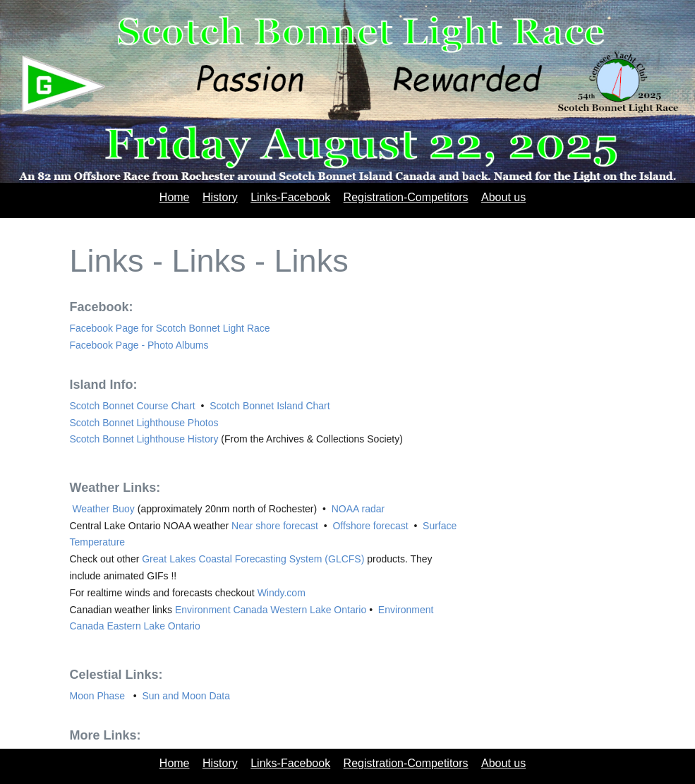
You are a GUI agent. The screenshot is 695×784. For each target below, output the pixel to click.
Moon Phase (99, 696)
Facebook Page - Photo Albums (139, 345)
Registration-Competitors (406, 197)
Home (175, 197)
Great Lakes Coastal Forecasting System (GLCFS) (254, 559)
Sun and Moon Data (186, 696)
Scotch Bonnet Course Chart (134, 406)
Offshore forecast (371, 526)
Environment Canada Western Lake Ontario (271, 610)
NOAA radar (358, 509)
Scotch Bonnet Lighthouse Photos (144, 423)
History (220, 197)
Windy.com (282, 593)
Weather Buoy (104, 509)
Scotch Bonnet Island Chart (270, 406)
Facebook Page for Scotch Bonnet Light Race (170, 328)
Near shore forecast (276, 526)
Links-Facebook (290, 197)
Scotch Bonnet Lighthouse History (146, 439)
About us (503, 197)
